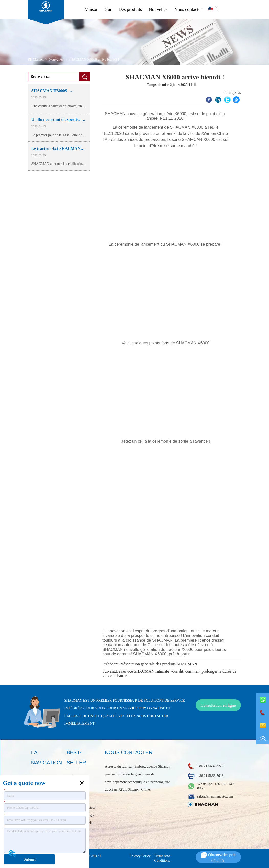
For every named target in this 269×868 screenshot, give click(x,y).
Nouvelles (158, 9)
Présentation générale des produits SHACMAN (158, 664)
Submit (29, 859)
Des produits (130, 9)
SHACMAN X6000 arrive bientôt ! (94, 59)
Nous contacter (188, 9)
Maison (92, 9)
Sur (109, 9)
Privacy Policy (140, 856)
